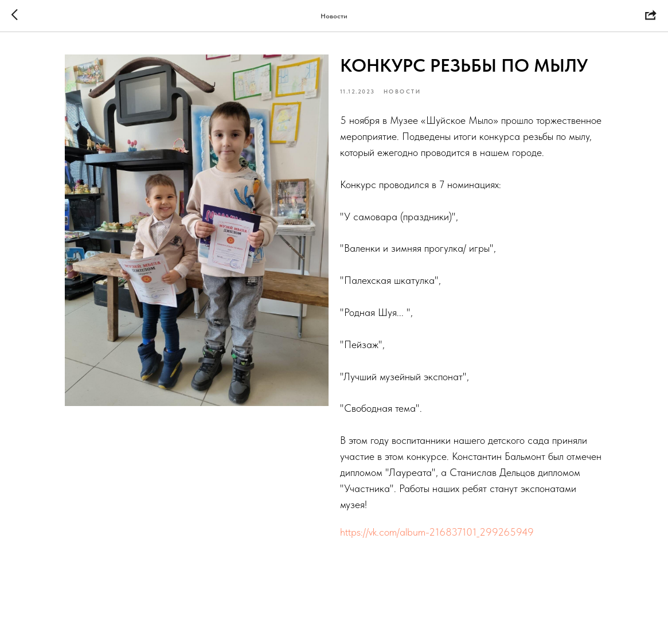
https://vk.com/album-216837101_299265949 (437, 532)
